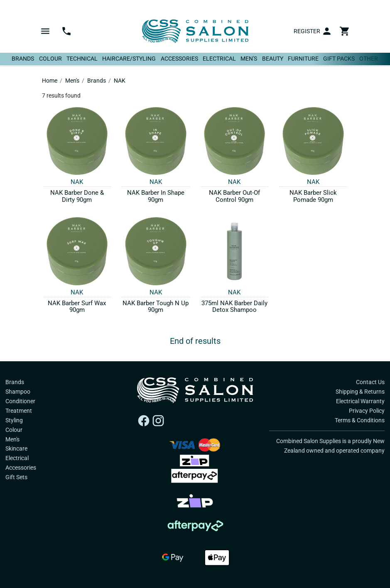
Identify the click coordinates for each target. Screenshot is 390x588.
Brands (23, 59)
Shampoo (18, 392)
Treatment (19, 411)
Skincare (16, 448)
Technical (82, 59)
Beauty (273, 59)
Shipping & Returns (360, 392)
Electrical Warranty (360, 401)
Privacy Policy (367, 411)
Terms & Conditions (360, 420)
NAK (120, 81)
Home (50, 81)
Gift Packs (339, 59)
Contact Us (370, 382)
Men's (249, 59)
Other (369, 59)
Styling (14, 420)
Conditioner (20, 401)
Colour (50, 59)
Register (307, 31)
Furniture (303, 59)
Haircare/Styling (129, 59)
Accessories (179, 59)
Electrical (219, 59)
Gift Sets (16, 477)
